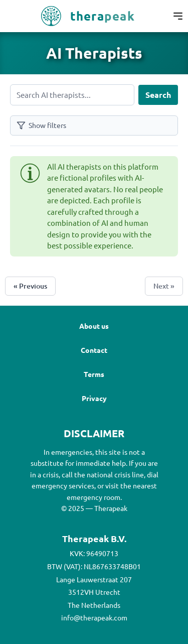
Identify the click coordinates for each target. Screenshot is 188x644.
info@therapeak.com (94, 617)
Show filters (41, 125)
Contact (94, 350)
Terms (94, 374)
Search (158, 95)
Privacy (94, 398)
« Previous (30, 286)
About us (94, 326)
